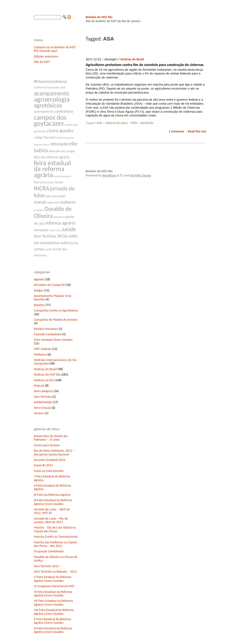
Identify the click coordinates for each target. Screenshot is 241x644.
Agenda (39, 279)
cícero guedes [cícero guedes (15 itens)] (60, 131)
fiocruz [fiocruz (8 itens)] (38, 182)
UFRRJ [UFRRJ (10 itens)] (73, 236)
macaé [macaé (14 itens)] (40, 202)
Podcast (39, 386)
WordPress (109, 175)
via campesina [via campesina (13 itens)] (46, 243)
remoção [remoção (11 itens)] (41, 230)
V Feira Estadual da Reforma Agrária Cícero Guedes (53, 579)
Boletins (39, 305)
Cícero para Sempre (47, 445)
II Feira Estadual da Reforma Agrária (52, 487)
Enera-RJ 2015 (43, 465)
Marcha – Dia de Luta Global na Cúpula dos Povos (55, 529)
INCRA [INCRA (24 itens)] (42, 188)
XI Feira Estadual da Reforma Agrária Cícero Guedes (53, 630)
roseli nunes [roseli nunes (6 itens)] (55, 230)
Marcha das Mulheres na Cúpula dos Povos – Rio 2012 (55, 544)
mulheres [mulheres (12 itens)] (68, 202)
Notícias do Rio (44, 380)
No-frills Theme (141, 175)
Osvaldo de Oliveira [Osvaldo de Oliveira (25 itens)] (53, 212)
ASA (99, 123)
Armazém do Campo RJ (49, 285)
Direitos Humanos (46, 329)
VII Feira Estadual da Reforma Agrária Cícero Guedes (53, 603)
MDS (134, 123)
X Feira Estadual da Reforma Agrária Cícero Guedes (52, 621)
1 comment (177, 131)
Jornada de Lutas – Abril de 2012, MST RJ (52, 511)
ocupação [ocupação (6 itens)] (39, 210)
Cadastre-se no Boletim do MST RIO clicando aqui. (55, 49)
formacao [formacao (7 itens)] (49, 182)
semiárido (147, 123)
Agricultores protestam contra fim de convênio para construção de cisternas (145, 65)
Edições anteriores (46, 56)
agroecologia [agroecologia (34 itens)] (52, 99)
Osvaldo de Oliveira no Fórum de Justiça (56, 559)
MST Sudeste (42, 349)
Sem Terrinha (43, 397)
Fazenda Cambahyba (48, 334)
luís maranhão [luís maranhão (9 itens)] (56, 196)
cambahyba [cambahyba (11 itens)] (64, 111)
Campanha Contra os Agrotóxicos (56, 310)
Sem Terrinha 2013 (46, 566)
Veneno (39, 413)
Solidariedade (43, 402)
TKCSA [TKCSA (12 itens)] (62, 236)
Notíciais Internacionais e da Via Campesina (55, 362)
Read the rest (197, 131)
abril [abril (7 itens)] (63, 87)
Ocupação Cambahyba (49, 551)
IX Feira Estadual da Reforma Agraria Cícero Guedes (53, 502)
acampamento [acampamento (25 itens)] (52, 93)
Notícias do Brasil (45, 369)
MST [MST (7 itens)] (56, 203)
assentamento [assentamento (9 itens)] (44, 111)
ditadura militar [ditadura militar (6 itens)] (42, 145)
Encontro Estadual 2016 (50, 460)
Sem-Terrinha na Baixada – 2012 (55, 572)
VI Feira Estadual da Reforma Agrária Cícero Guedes (53, 594)
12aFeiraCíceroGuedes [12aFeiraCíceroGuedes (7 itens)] (47, 87)
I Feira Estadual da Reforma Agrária (52, 478)
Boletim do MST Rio (99, 17)
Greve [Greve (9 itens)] (59, 182)
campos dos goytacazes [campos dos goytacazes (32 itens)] (50, 120)
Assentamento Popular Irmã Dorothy (52, 298)
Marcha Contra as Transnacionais (56, 537)
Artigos (39, 290)
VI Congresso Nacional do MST (54, 586)
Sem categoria (43, 391)
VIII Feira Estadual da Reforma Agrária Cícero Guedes (54, 612)
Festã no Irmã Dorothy (49, 471)
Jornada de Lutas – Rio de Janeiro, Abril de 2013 (51, 520)
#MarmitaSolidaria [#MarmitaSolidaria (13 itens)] (50, 81)
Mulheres (40, 355)
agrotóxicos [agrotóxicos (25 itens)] (48, 105)
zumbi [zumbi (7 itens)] (48, 249)
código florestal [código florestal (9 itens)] (45, 137)
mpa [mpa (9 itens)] (50, 202)
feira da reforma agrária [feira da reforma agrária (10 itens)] (52, 157)
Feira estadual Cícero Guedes (53, 340)
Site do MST (42, 62)
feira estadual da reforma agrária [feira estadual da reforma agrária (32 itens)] (52, 169)
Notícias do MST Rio (47, 375)
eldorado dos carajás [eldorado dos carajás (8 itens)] (62, 151)
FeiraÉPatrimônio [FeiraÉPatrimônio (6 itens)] (62, 176)
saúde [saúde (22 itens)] (69, 229)
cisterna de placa (116, 123)
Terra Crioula (42, 408)
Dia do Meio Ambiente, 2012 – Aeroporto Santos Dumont (54, 452)
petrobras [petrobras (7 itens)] (59, 217)
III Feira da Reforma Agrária (52, 495)
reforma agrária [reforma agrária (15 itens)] (60, 223)
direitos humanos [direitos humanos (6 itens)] (65, 138)
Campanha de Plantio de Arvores (56, 320)
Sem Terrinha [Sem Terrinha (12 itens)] (45, 236)
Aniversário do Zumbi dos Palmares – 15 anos (51, 438)
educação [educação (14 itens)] (59, 144)
